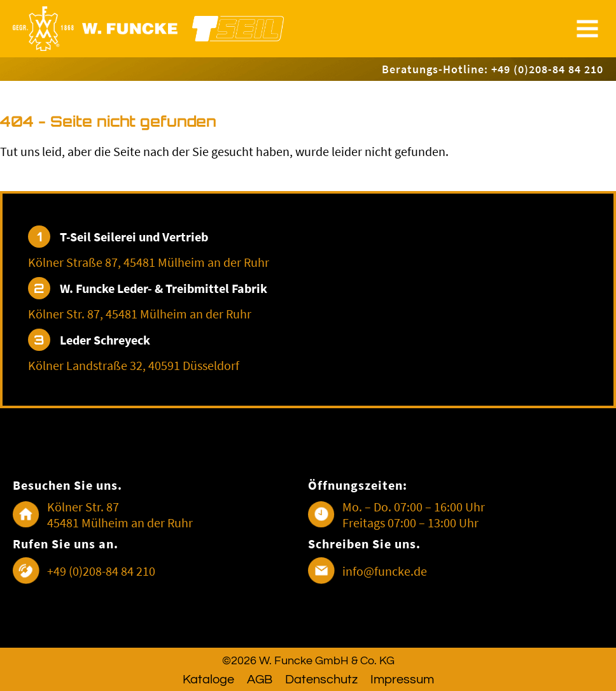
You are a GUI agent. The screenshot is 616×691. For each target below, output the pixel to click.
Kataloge (208, 680)
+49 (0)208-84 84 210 (101, 571)
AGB (260, 680)
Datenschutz (321, 680)
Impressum (402, 680)
